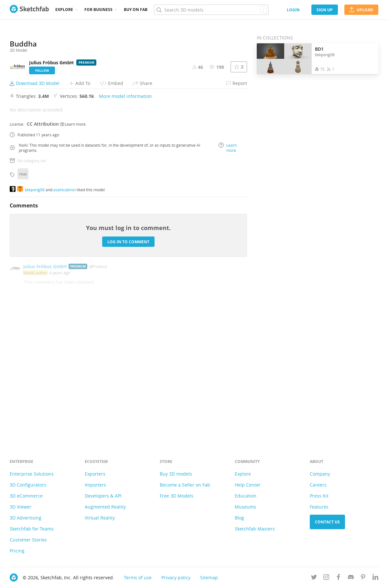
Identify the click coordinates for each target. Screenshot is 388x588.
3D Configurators (28, 485)
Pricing (17, 551)
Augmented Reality (105, 507)
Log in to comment (128, 374)
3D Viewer (21, 507)
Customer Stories (28, 540)
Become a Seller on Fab (185, 485)
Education (246, 496)
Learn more (73, 257)
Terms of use (138, 577)
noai (23, 307)
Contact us (327, 522)
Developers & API (103, 496)
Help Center (248, 485)
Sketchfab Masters (255, 529)
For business (98, 10)
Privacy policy (176, 577)
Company (320, 474)
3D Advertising (26, 518)
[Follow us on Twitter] (314, 578)
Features (319, 507)
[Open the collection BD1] (284, 59)
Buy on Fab (136, 10)
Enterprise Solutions (32, 474)
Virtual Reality (100, 518)
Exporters (95, 474)
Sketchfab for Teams (32, 529)
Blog (239, 518)
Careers (318, 485)
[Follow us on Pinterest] (363, 578)
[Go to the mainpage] (29, 10)
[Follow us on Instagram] (326, 578)
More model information (125, 229)
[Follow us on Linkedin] (375, 578)
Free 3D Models (177, 496)
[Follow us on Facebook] (339, 578)
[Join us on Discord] (351, 578)
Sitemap (209, 577)
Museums (245, 507)
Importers (95, 485)
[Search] (211, 10)
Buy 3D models (176, 474)
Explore (64, 10)
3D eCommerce (26, 496)
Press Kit (319, 496)
